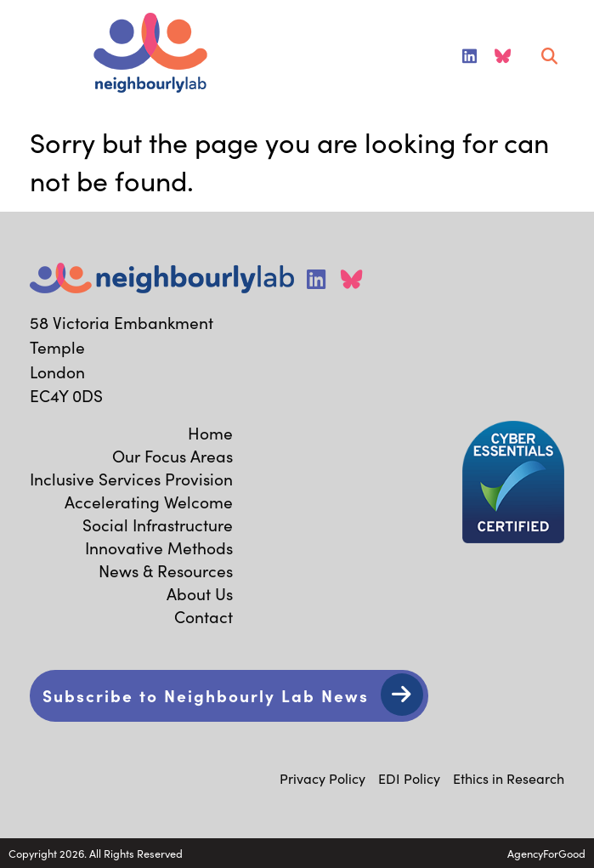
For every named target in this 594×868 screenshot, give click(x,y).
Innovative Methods (159, 547)
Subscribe (206, 695)
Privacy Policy (322, 778)
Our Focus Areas (173, 455)
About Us (200, 593)
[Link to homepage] (150, 55)
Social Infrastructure (158, 524)
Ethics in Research (509, 778)
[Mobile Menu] (36, 56)
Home (210, 432)
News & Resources (166, 570)
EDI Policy (409, 778)
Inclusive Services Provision (131, 478)
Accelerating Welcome (149, 501)
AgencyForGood (546, 853)
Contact (204, 616)
